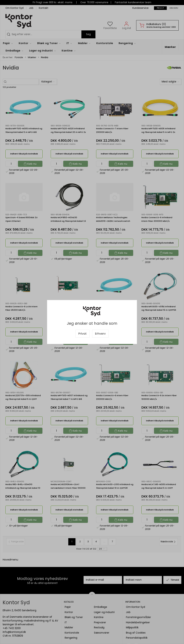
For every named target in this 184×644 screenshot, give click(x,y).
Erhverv (100, 334)
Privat (82, 334)
